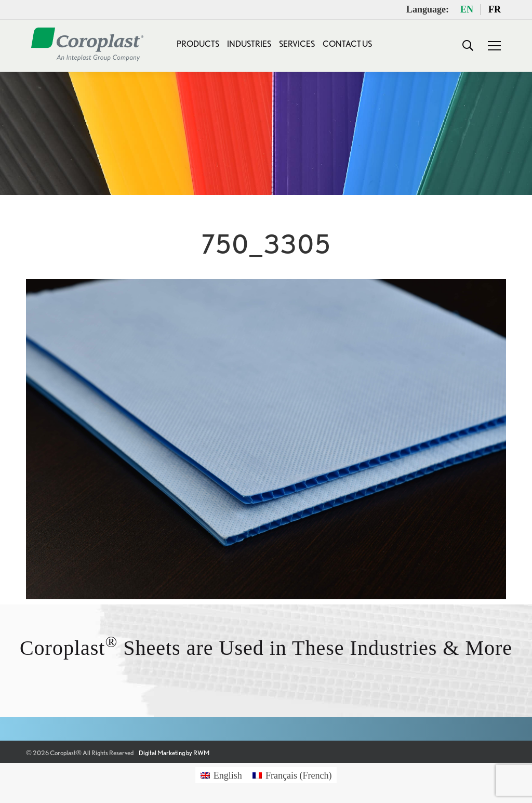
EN (467, 9)
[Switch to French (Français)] (292, 775)
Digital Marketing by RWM (174, 753)
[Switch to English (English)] (221, 775)
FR (495, 9)
